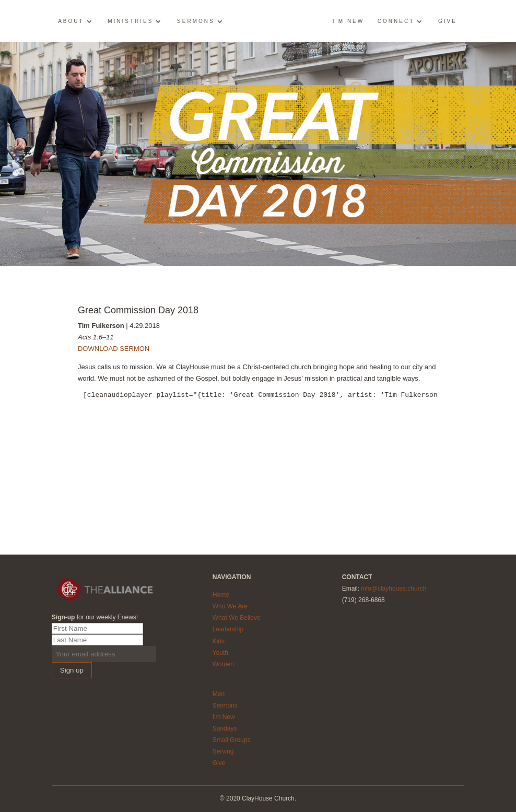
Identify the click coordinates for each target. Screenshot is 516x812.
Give (448, 21)
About (71, 21)
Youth (220, 653)
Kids (219, 641)
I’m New (348, 21)
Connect (396, 21)
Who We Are (230, 606)
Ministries (130, 21)
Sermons (196, 21)
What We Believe (237, 618)
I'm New (224, 717)
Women (223, 664)
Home (221, 595)
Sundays (225, 728)
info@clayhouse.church (394, 589)
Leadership (228, 629)
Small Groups (232, 740)
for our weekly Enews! (95, 617)
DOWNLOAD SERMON (114, 349)
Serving (223, 751)
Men (219, 694)
